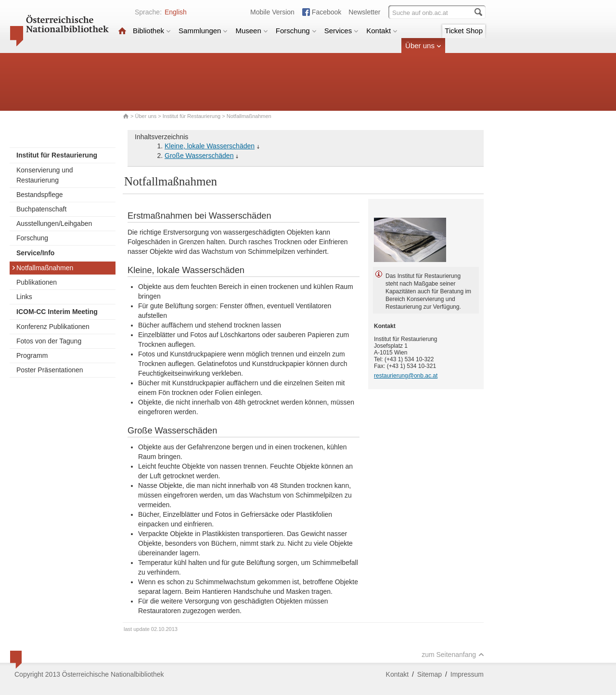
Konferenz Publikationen (53, 327)
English (176, 12)
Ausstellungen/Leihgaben (54, 223)
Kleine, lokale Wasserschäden (210, 146)
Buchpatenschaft (41, 209)
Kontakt (382, 31)
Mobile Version (272, 12)
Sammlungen (203, 31)
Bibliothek (152, 31)
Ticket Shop (464, 31)
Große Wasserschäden (199, 156)
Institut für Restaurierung (192, 116)
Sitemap (430, 674)
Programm (32, 355)
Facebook (327, 12)
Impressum (467, 674)
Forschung (296, 31)
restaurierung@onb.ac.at (406, 376)
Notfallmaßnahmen (42, 268)
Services (342, 31)
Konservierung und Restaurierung (45, 175)
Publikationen (37, 282)
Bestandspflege (40, 195)
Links (24, 297)
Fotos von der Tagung (49, 341)
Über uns (423, 46)
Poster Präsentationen (50, 370)
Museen (251, 31)
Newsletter (364, 12)
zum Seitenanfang (453, 655)
